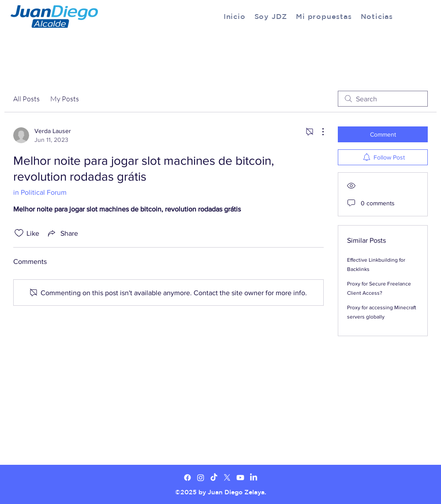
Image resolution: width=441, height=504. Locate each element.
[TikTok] (214, 478)
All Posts (26, 99)
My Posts (65, 99)
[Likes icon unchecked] (19, 233)
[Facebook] (187, 478)
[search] (383, 99)
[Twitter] (201, 478)
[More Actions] (318, 132)
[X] (227, 478)
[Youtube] (240, 478)
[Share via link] (62, 233)
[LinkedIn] (254, 478)
